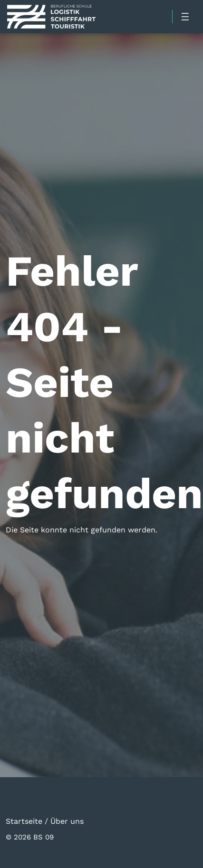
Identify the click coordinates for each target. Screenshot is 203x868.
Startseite (24, 821)
